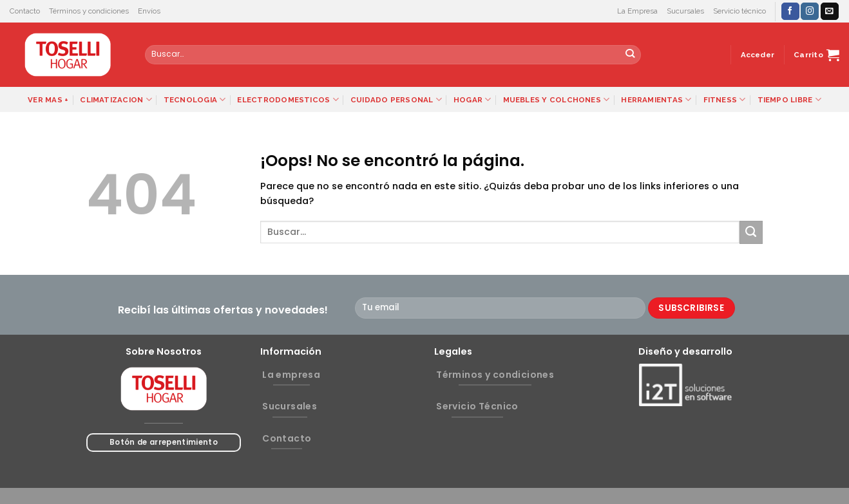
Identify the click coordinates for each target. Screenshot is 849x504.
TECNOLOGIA (195, 99)
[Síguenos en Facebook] (790, 11)
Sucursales (685, 11)
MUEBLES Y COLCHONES (557, 99)
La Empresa (637, 11)
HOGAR (472, 99)
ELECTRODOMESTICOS (288, 99)
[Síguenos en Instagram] (810, 11)
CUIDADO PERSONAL (396, 99)
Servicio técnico (739, 11)
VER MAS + (48, 100)
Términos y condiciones (89, 11)
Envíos (149, 11)
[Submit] (630, 55)
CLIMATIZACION (116, 99)
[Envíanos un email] (830, 11)
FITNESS (725, 99)
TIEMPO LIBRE (789, 99)
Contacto (25, 11)
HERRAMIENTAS (656, 99)
